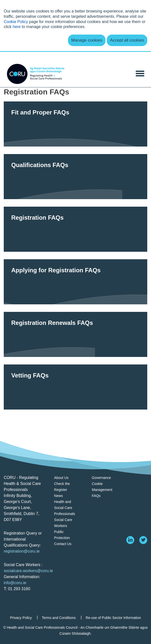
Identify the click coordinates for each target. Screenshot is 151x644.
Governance (101, 478)
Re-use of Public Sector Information (113, 618)
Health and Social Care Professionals (64, 508)
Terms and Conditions (59, 618)
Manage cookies (87, 40)
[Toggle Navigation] (140, 73)
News (58, 496)
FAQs (96, 496)
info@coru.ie (15, 583)
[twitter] (143, 540)
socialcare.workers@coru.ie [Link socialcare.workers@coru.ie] (28, 571)
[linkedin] (130, 540)
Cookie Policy (16, 22)
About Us (61, 478)
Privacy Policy (21, 618)
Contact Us (63, 544)
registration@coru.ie (22, 551)
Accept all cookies (127, 40)
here (17, 27)
